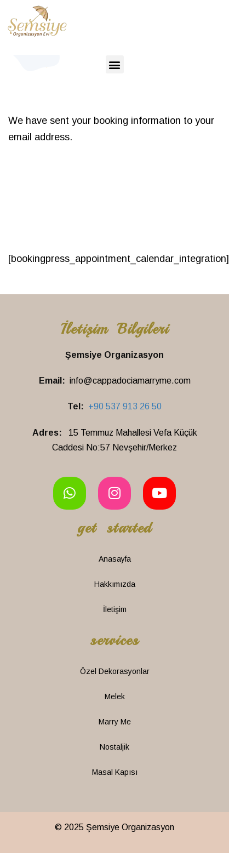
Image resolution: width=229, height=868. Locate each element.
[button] (115, 64)
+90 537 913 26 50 (125, 406)
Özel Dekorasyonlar (115, 671)
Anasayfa (115, 559)
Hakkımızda (115, 584)
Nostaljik (114, 747)
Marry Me (115, 722)
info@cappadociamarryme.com (130, 381)
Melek (115, 696)
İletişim (115, 609)
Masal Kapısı (115, 772)
